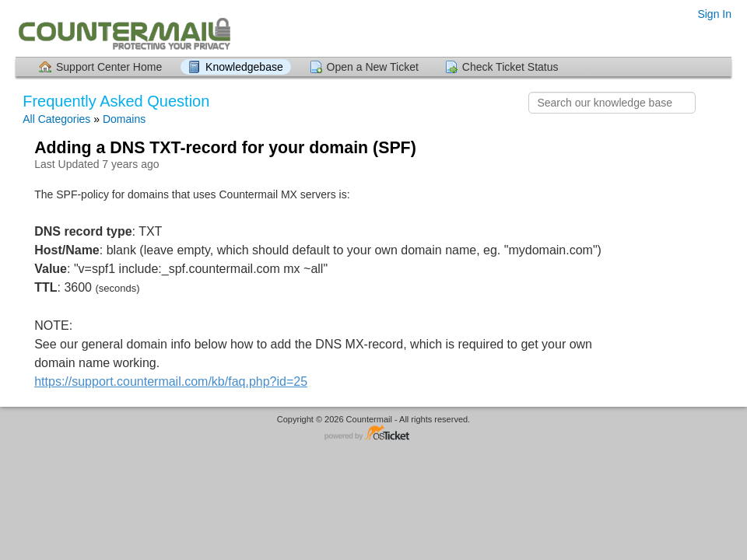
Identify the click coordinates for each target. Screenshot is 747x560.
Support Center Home (109, 67)
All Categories (56, 119)
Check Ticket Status (510, 67)
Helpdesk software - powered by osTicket (373, 434)
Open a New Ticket (373, 67)
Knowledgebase (244, 67)
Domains (124, 119)
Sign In (714, 14)
